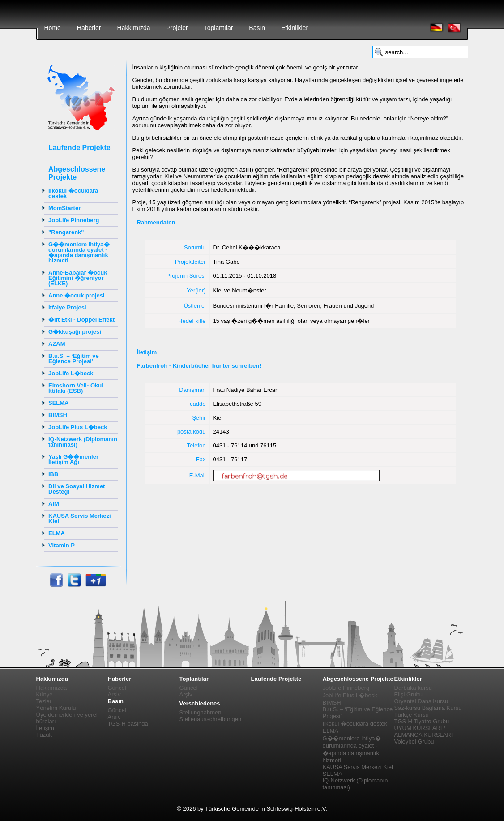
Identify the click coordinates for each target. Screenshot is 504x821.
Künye (45, 694)
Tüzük (44, 735)
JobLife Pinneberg (74, 220)
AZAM (57, 344)
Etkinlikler (295, 28)
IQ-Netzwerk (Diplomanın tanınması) (83, 442)
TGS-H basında (128, 724)
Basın (257, 28)
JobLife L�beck (71, 373)
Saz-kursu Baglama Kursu (428, 708)
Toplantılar (219, 28)
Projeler (177, 28)
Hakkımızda (134, 28)
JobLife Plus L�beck (78, 427)
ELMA (57, 533)
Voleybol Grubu (414, 741)
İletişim (45, 728)
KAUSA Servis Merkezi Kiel (80, 518)
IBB (53, 474)
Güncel (117, 688)
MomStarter (64, 208)
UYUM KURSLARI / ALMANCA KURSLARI (424, 731)
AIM (54, 504)
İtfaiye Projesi (67, 307)
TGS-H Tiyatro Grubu (422, 721)
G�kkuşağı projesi (75, 332)
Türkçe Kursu (412, 715)
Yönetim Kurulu (56, 708)
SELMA (59, 403)
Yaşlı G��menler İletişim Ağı (73, 459)
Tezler (44, 701)
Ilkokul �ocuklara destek (73, 193)
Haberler (89, 28)
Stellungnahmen (201, 712)
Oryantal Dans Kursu (421, 701)
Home (53, 28)
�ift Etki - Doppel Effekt (81, 320)
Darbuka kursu (413, 688)
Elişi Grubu (409, 694)
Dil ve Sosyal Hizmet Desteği (77, 489)
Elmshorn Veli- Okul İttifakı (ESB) (76, 388)
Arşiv (114, 694)
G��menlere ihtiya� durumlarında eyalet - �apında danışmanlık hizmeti (79, 252)
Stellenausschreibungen (211, 719)
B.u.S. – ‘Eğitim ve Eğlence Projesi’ (74, 359)
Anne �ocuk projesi (77, 295)
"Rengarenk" (66, 232)
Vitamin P (62, 545)
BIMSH (58, 415)
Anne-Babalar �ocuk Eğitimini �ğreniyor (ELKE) (78, 278)
